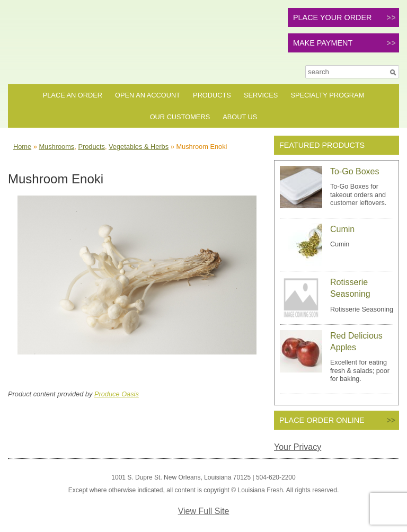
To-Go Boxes (355, 171)
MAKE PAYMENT (323, 43)
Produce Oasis (117, 394)
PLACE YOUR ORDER (332, 17)
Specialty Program (327, 95)
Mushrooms (56, 147)
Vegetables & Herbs (139, 147)
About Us (240, 117)
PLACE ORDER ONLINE (322, 420)
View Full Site (204, 511)
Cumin (342, 229)
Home (22, 147)
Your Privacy (298, 447)
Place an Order (73, 95)
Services (261, 95)
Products (212, 95)
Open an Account (148, 95)
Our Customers (180, 117)
